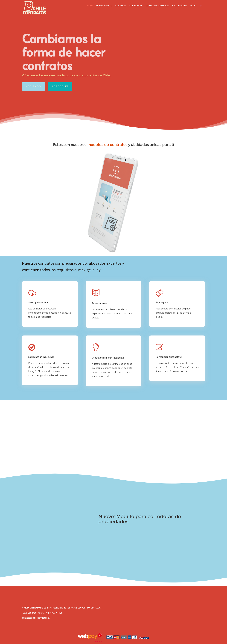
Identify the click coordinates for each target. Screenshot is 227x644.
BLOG (193, 6)
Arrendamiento (104, 6)
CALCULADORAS (180, 6)
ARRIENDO (33, 86)
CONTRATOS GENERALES (157, 6)
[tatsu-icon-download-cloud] (33, 293)
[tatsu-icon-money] (160, 293)
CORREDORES (136, 6)
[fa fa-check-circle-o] (33, 347)
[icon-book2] (97, 293)
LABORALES (121, 6)
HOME (90, 6)
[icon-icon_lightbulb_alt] (97, 348)
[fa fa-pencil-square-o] (160, 347)
